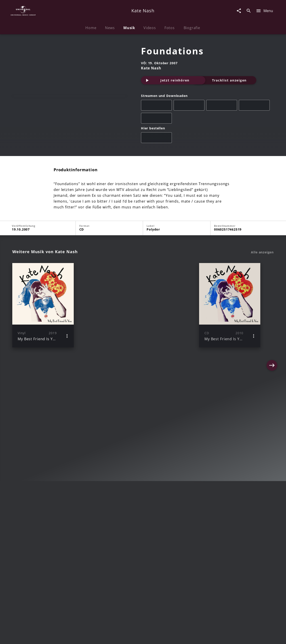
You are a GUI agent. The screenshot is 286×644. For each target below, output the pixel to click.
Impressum (34, 636)
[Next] (272, 319)
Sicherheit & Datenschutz (120, 636)
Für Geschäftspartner (243, 636)
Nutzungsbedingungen (165, 636)
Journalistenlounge (205, 636)
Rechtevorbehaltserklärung (71, 636)
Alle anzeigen (262, 267)
